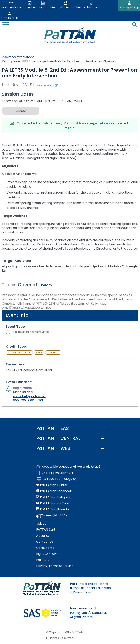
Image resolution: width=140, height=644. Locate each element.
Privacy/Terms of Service (55, 566)
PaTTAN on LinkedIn (52, 509)
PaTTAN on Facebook (54, 491)
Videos (41, 524)
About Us (43, 536)
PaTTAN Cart (46, 530)
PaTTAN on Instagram (54, 497)
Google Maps (47, 85)
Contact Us (45, 542)
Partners (43, 560)
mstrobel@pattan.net (29, 396)
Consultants (45, 548)
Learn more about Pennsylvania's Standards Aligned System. (89, 613)
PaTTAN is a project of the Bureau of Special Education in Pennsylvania (90, 588)
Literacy (46, 285)
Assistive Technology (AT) (58, 479)
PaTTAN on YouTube (53, 503)
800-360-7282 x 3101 (28, 400)
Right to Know (46, 554)
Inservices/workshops (18, 57)
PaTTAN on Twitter (52, 485)
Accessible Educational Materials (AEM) (68, 467)
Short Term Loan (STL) (56, 473)
